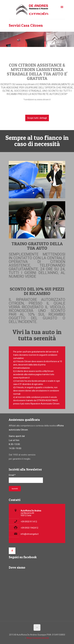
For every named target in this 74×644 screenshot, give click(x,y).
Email (12, 475)
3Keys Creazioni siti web (38, 638)
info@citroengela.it (30, 534)
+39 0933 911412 (29, 522)
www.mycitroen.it (27, 84)
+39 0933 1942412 (29, 528)
